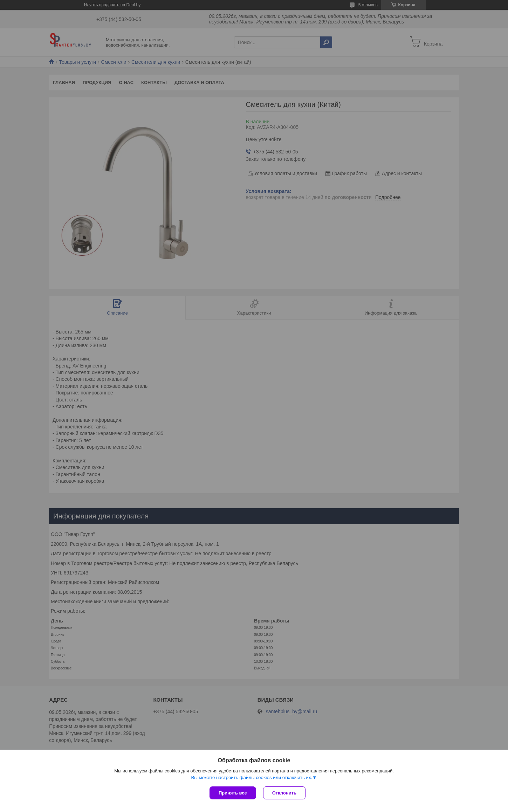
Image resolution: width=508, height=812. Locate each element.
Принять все (233, 793)
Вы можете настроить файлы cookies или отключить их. (252, 777)
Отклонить (284, 793)
